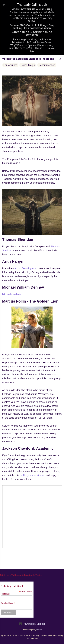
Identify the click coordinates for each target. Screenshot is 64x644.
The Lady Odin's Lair (32, 5)
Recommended (47, 65)
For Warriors (10, 65)
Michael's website (12, 294)
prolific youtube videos (32, 475)
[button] (60, 59)
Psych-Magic (28, 65)
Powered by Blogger (32, 624)
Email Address (8, 603)
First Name (6, 594)
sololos (39, 630)
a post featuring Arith (26, 268)
